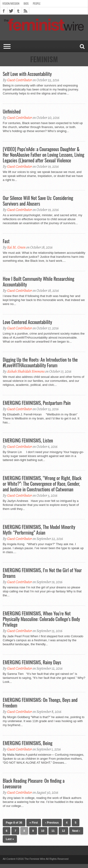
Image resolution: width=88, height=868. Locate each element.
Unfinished (12, 111)
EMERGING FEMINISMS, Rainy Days (32, 662)
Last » (10, 839)
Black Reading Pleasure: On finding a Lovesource (34, 783)
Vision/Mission (11, 3)
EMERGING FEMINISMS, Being (28, 743)
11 (53, 831)
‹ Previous (52, 823)
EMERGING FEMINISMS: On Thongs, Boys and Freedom (40, 703)
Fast (6, 241)
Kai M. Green (16, 247)
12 (63, 831)
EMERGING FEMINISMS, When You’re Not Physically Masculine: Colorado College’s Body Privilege (41, 619)
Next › (76, 831)
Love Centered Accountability (27, 322)
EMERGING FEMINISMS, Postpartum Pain (37, 403)
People (37, 3)
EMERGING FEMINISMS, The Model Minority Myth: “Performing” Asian (39, 530)
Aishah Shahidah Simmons (26, 371)
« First (34, 823)
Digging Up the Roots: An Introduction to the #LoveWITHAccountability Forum (40, 362)
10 (43, 831)
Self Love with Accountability (27, 74)
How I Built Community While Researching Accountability (39, 282)
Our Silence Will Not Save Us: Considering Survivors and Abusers (38, 201)
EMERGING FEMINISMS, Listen (28, 440)
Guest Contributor (19, 80)
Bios (26, 3)
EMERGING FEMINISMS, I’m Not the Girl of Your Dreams (42, 573)
